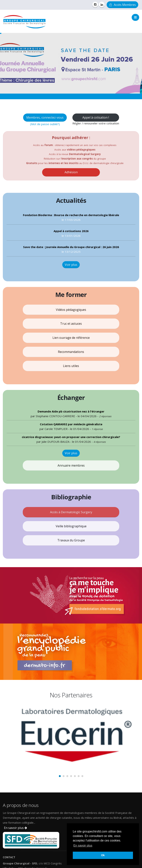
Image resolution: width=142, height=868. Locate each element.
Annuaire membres (71, 465)
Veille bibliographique (71, 526)
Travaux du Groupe (71, 540)
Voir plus (71, 265)
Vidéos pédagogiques (71, 310)
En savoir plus (16, 828)
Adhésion (71, 172)
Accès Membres (122, 5)
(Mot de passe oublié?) (45, 124)
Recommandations (71, 352)
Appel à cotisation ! (96, 117)
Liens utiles (71, 366)
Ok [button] (103, 855)
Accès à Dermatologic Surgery (71, 512)
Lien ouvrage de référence (71, 338)
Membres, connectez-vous (45, 117)
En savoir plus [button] (83, 846)
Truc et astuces (71, 324)
